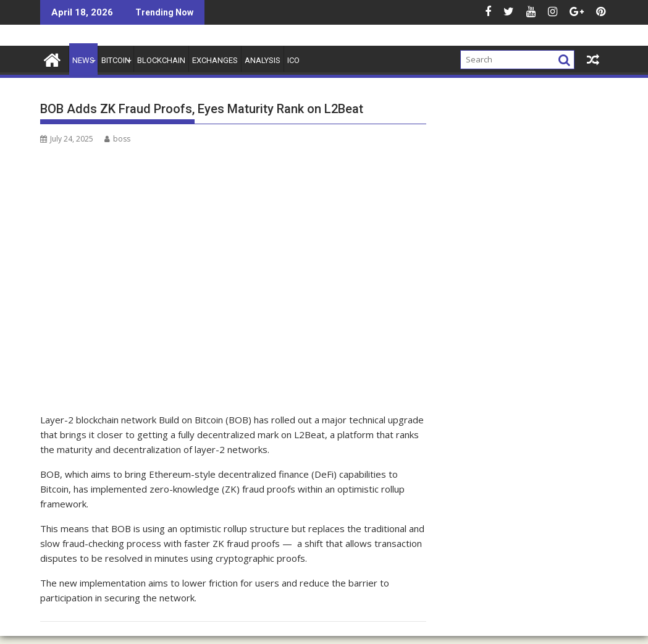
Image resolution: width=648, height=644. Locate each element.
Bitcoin (116, 60)
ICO (293, 60)
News (83, 60)
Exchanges (215, 60)
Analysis (263, 60)
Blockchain (161, 60)
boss (117, 139)
